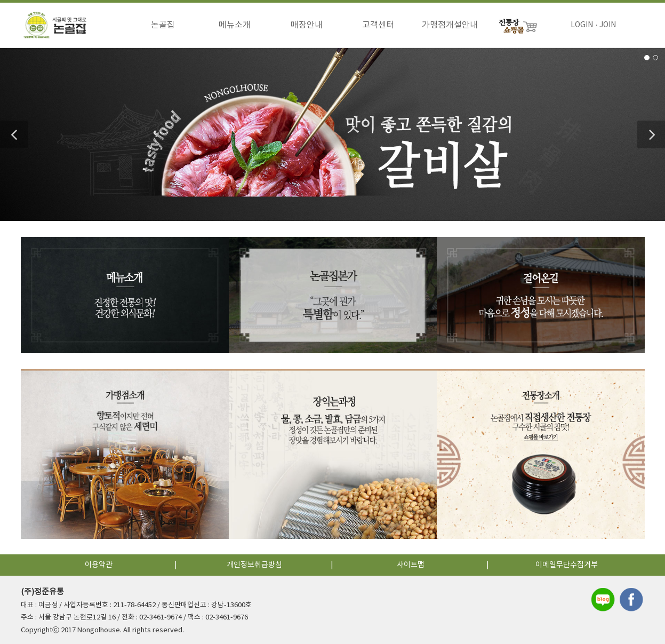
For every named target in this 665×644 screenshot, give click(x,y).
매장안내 (307, 25)
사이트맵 (411, 565)
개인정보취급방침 (254, 565)
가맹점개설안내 (450, 25)
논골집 (163, 25)
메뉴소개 (235, 25)
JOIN (608, 25)
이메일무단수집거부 (567, 565)
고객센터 (378, 25)
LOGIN (582, 25)
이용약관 (99, 565)
